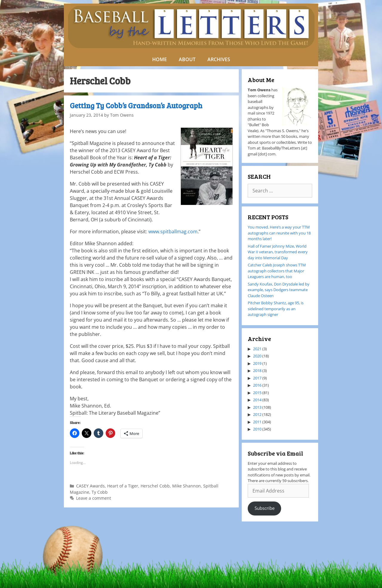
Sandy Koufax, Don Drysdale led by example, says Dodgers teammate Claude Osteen (279, 290)
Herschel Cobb (155, 486)
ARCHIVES (219, 59)
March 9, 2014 (123, 286)
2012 (257, 414)
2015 (257, 393)
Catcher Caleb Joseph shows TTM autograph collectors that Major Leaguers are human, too (277, 271)
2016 (257, 385)
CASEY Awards (90, 486)
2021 (257, 349)
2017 (257, 378)
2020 (257, 356)
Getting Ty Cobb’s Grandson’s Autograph (136, 105)
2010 (257, 429)
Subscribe (265, 508)
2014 (257, 400)
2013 (257, 407)
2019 (257, 363)
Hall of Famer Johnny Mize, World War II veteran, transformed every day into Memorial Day (278, 252)
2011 (257, 422)
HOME (160, 59)
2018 (257, 371)
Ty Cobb (100, 492)
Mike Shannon (187, 486)
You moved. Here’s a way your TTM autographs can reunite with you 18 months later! (279, 233)
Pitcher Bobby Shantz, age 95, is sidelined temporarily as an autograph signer (276, 309)
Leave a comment (94, 498)
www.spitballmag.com (173, 232)
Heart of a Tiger (123, 486)
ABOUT (187, 59)
